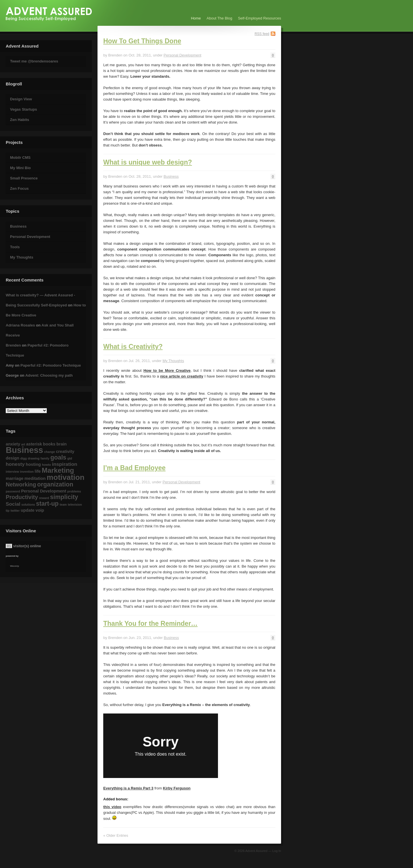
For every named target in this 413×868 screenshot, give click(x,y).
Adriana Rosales (20, 325)
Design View (21, 99)
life (38, 471)
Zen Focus (19, 188)
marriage (15, 478)
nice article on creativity (182, 376)
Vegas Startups (24, 109)
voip (40, 510)
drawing (34, 458)
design (12, 458)
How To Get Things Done (142, 41)
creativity (65, 451)
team (63, 505)
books (49, 444)
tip (8, 511)
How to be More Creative (167, 371)
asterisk (34, 444)
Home (196, 18)
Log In (277, 851)
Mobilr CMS (20, 158)
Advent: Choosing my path (49, 375)
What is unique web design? (148, 162)
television (75, 505)
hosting (33, 464)
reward (44, 498)
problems (74, 491)
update (28, 510)
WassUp (14, 566)
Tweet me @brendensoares (34, 61)
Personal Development (30, 237)
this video (112, 807)
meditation (35, 478)
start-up (47, 504)
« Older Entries (116, 835)
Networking (21, 484)
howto (46, 465)
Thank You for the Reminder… (150, 623)
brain (62, 444)
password (13, 491)
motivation (66, 477)
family (45, 458)
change (49, 452)
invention (27, 472)
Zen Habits (20, 120)
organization (55, 484)
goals (58, 457)
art (23, 444)
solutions (28, 505)
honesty (15, 464)
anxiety (13, 444)
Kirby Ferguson (177, 788)
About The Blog (219, 18)
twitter (15, 511)
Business (18, 226)
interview (12, 472)
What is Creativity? (133, 347)
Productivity (22, 497)
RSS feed (262, 34)
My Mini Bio (20, 168)
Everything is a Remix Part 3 (128, 788)
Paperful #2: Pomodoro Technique (51, 365)
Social (13, 504)
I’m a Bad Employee (134, 468)
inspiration (65, 464)
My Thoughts (22, 257)
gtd (70, 458)
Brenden (13, 345)
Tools (15, 247)
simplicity (64, 497)
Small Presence (24, 178)
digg (24, 458)
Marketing (58, 470)
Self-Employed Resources (260, 18)
